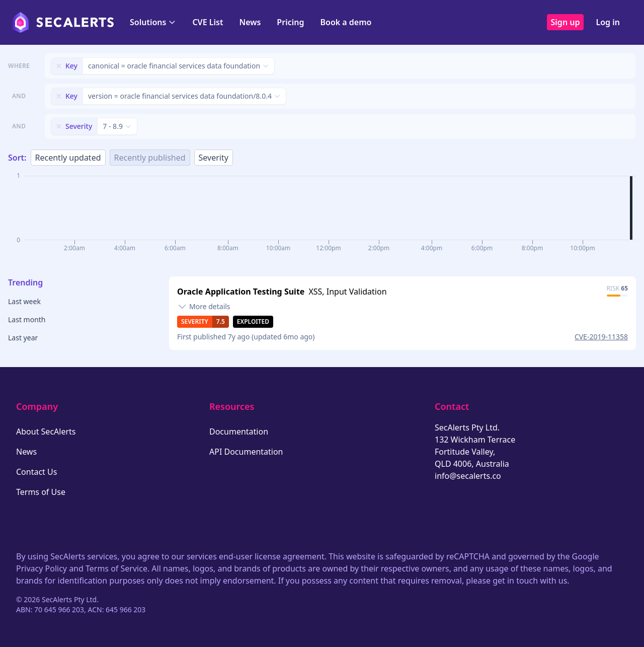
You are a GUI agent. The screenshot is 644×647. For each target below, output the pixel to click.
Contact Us (36, 472)
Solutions (153, 22)
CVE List (208, 22)
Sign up (566, 22)
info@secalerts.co (468, 476)
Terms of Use (41, 492)
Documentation (239, 432)
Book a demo (346, 22)
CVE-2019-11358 (601, 337)
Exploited (253, 321)
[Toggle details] (204, 307)
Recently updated (68, 158)
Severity (214, 158)
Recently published (150, 158)
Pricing (290, 22)
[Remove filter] (59, 66)
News (250, 22)
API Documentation (246, 452)
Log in (608, 22)
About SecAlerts (46, 432)
